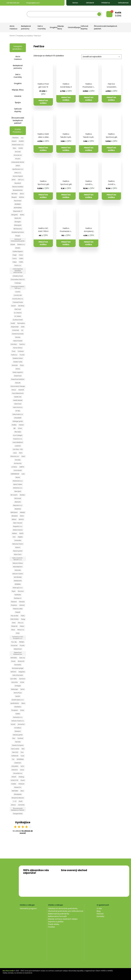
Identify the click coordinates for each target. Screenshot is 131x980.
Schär (22, 682)
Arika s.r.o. (18, 173)
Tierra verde (15, 749)
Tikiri (23, 749)
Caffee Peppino (18, 251)
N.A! (14, 537)
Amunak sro (18, 155)
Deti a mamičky (42, 27)
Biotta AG (18, 218)
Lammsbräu (18, 470)
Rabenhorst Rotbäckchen (18, 653)
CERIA (21, 262)
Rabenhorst (18, 649)
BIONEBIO (18, 204)
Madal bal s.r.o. (18, 481)
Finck (14, 351)
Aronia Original (18, 176)
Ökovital (22, 602)
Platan (22, 626)
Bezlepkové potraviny (26, 27)
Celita (21, 258)
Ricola (13, 661)
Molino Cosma (18, 530)
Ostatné (71, 27)
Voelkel (14, 784)
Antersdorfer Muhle (18, 162)
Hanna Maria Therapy (18, 386)
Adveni (14, 141)
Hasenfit (21, 390)
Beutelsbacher (18, 190)
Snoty (22, 710)
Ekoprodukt (15, 327)
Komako (18, 460)
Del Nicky (21, 306)
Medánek (18, 509)
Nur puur (21, 591)
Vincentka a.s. (18, 773)
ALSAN (21, 148)
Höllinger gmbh (18, 421)
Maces (18, 477)
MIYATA (21, 519)
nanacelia (18, 540)
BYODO (18, 248)
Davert (14, 306)
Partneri (100, 914)
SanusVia (15, 682)
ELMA (23, 327)
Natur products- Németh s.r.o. (18, 559)
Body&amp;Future (18, 232)
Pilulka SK (14, 626)
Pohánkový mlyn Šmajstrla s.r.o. (18, 638)
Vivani (23, 780)
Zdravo (13, 805)
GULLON (18, 383)
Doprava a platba (56, 922)
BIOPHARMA (18, 208)
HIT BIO (18, 411)
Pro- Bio (14, 642)
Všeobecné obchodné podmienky (63, 908)
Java (15, 453)
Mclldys (22, 495)
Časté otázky (54, 924)
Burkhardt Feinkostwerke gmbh (18, 240)
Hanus (14, 390)
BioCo (22, 194)
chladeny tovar (18, 276)
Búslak (13, 244)
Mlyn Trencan (18, 523)
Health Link (18, 397)
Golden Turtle (18, 362)
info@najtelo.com (31, 3)
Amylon (18, 159)
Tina (22, 752)
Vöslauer (21, 784)
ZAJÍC (21, 801)
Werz (22, 791)
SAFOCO (13, 672)
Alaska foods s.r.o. (18, 145)
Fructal (22, 355)
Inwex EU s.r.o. (18, 439)
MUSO (21, 533)
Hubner (21, 425)
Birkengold (18, 225)
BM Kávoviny (18, 229)
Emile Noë (16, 330)
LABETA (22, 467)
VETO (22, 766)
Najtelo (20, 537)
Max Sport (18, 491)
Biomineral (18, 201)
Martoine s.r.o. (18, 488)
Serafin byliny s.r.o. (18, 700)
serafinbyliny (15, 703)
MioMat (23, 512)
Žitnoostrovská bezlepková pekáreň (18, 120)
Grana (18, 369)
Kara (21, 453)
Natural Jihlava (18, 563)
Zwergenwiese (18, 814)
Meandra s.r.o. (18, 505)
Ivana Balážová (18, 442)
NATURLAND (18, 577)
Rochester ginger (18, 668)
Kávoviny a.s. (15, 456)
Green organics (18, 372)
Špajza (78, 27)
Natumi (18, 547)
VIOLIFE (14, 777)
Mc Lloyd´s (14, 495)
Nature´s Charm (18, 574)
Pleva (13, 630)
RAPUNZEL (14, 658)
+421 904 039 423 (11, 3)
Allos (14, 148)
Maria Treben (18, 484)
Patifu (23, 616)
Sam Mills (14, 679)
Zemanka (21, 805)
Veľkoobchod (121, 3)
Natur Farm (18, 554)
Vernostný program (28, 908)
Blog (99, 911)
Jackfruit (18, 446)
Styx (14, 738)
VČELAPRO (15, 766)
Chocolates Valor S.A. (18, 279)
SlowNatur (18, 707)
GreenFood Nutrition (18, 379)
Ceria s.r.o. (18, 265)
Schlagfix (18, 686)
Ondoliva (14, 605)
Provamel (14, 645)
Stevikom (18, 731)
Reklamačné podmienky (59, 914)
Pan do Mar (15, 616)
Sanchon (22, 679)
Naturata (18, 570)
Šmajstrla (15, 710)
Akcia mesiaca (13, 27)
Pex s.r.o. (21, 623)
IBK (15, 428)
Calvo (21, 255)
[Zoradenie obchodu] (101, 57)
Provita (22, 645)
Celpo (15, 262)
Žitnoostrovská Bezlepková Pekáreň (18, 809)
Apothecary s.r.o (18, 169)
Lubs (23, 474)
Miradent (15, 516)
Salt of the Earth (18, 675)
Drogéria (54, 27)
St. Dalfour (18, 728)
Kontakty (101, 916)
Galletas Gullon (18, 358)
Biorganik (15, 215)
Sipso (23, 703)
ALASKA (21, 141)
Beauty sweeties (18, 187)
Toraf (22, 756)
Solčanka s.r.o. (18, 717)
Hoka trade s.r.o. (18, 414)
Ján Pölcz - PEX (18, 449)
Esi (22, 330)
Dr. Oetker (18, 316)
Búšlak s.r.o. (21, 244)
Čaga (15, 255)
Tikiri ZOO (15, 752)
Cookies (51, 927)
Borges (18, 236)
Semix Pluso (18, 693)
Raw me (22, 658)
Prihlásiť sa (104, 3)
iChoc (20, 428)
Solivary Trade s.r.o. (18, 721)
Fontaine (21, 351)
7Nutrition (15, 138)
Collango (18, 283)
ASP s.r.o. (21, 180)
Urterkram (18, 763)
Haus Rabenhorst (18, 393)
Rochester (18, 665)
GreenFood (18, 376)
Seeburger (15, 689)
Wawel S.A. (18, 787)
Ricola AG (21, 661)
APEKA (18, 166)
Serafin (18, 696)
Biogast (14, 197)
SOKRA (18, 714)
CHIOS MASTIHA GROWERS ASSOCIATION (18, 271)
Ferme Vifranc (18, 348)
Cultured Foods (18, 302)
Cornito (18, 292)
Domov (73, 3)
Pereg (23, 619)
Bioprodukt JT (18, 211)
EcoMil (13, 323)
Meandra (18, 502)
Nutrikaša (18, 595)
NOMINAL (18, 584)
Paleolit (18, 612)
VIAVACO (15, 770)
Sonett (13, 724)
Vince (22, 770)
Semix (23, 689)
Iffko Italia (18, 432)
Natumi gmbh (18, 551)
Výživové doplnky (84, 27)
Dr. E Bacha (18, 313)
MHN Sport (14, 512)
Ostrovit (22, 605)
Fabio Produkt (18, 341)
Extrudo (18, 337)
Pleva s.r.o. (21, 630)
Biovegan (18, 222)
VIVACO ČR (14, 780)
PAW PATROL (15, 619)
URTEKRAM (20, 759)
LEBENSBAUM (15, 474)
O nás (99, 908)
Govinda (15, 365)
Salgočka (22, 672)
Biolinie (22, 197)
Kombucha (18, 463)
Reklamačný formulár (57, 916)
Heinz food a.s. (18, 407)
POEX (18, 633)
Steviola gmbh (18, 735)
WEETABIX (15, 791)
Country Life (18, 295)
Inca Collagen (18, 435)
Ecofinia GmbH (18, 320)
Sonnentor (21, 724)
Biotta (22, 215)
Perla (14, 623)
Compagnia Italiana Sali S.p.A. (18, 287)
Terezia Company (18, 745)
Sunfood (20, 738)
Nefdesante (18, 581)
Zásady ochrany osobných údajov (63, 919)
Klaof (23, 456)
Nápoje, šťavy (61, 27)
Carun (14, 258)
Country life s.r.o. (18, 299)
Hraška (14, 425)
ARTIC (14, 180)
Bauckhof (18, 183)
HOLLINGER (18, 418)
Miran (22, 516)
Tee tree (18, 742)
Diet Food (18, 309)
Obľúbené (88, 3)
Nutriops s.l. (18, 598)
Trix (13, 759)
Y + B (15, 801)
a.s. (22, 138)
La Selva (14, 467)
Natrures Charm (18, 544)
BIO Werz (15, 194)
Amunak (18, 152)
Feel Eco (22, 344)
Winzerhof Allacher (18, 798)
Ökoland (14, 602)
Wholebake (18, 794)
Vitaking (21, 777)
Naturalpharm (18, 567)
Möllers (15, 533)
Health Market (18, 400)
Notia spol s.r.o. (18, 588)
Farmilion (14, 344)
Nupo (14, 591)
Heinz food (18, 404)
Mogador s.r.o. (18, 526)
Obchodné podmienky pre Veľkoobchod (65, 911)
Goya (22, 365)
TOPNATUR (15, 756)
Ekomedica (21, 323)
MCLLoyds (18, 498)
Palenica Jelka (18, 609)
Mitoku (14, 519)
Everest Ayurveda (18, 334)
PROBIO (22, 642)
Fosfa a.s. (14, 355)
